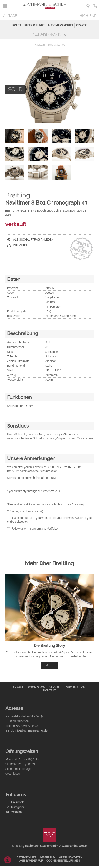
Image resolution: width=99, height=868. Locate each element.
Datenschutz (26, 858)
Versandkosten (71, 858)
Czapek (81, 25)
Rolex (17, 25)
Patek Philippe (34, 25)
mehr (49, 665)
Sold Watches (56, 45)
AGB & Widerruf (31, 861)
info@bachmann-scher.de (31, 731)
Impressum (48, 858)
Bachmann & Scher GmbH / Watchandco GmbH (56, 846)
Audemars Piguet (60, 25)
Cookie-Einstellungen (63, 861)
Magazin (39, 45)
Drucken (17, 246)
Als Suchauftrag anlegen (30, 240)
